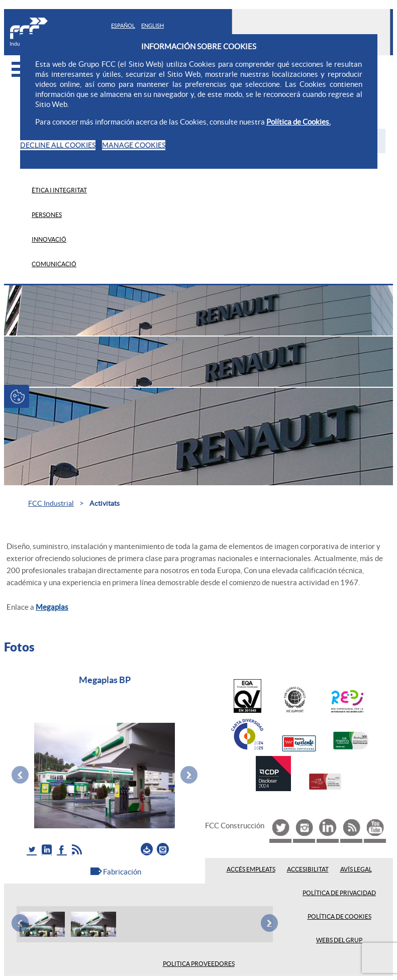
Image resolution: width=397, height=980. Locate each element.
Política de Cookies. (299, 122)
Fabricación (122, 872)
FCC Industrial (51, 503)
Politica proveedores (199, 964)
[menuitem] (209, 190)
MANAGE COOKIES (134, 145)
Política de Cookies (339, 917)
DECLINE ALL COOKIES (58, 145)
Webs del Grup (339, 940)
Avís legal (356, 869)
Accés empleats (251, 869)
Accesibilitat (308, 869)
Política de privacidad (339, 893)
